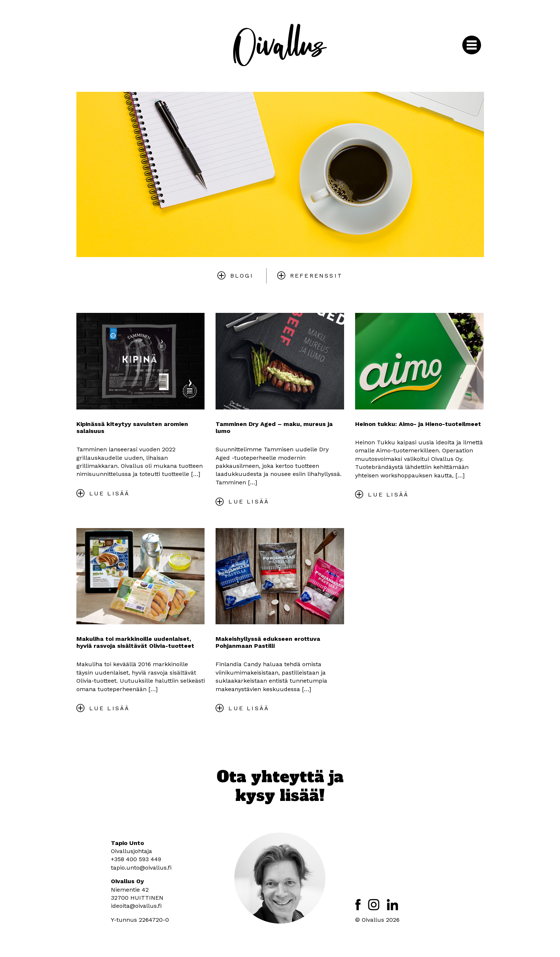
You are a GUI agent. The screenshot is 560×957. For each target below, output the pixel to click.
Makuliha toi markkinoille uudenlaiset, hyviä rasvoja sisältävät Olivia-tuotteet (135, 642)
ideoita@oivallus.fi (136, 906)
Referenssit (316, 276)
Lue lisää (110, 493)
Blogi (242, 276)
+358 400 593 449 (136, 859)
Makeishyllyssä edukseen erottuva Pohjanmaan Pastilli (268, 642)
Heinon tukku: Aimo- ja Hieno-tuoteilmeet (418, 424)
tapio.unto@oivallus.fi (141, 868)
